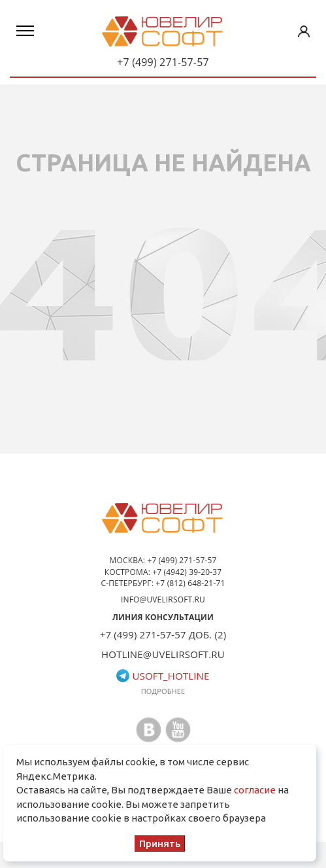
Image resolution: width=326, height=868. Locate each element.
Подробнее (163, 691)
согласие (255, 790)
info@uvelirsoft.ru (163, 599)
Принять (160, 843)
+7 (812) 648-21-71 (190, 583)
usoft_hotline (163, 676)
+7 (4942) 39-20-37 (187, 572)
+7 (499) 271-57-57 (163, 62)
